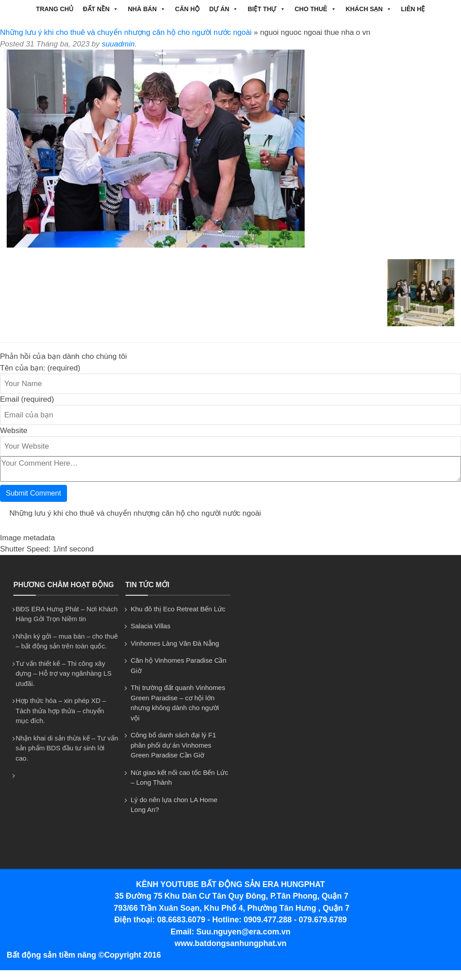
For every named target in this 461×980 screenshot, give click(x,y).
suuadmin (118, 44)
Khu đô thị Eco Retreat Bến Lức (178, 609)
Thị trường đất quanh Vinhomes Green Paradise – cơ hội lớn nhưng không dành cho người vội (178, 703)
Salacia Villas (151, 626)
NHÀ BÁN (147, 9)
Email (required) (27, 399)
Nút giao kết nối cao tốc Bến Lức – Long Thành (180, 778)
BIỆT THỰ (266, 9)
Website (14, 431)
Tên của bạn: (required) (40, 368)
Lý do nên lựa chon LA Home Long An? (174, 805)
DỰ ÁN (224, 9)
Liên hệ (413, 9)
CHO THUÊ (316, 9)
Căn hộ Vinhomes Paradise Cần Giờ (179, 665)
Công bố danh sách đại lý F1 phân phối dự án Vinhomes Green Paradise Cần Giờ (174, 745)
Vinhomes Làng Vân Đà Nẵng (175, 643)
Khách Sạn (369, 9)
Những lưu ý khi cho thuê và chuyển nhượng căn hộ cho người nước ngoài (126, 32)
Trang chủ (55, 9)
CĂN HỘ (187, 9)
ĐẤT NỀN (101, 9)
